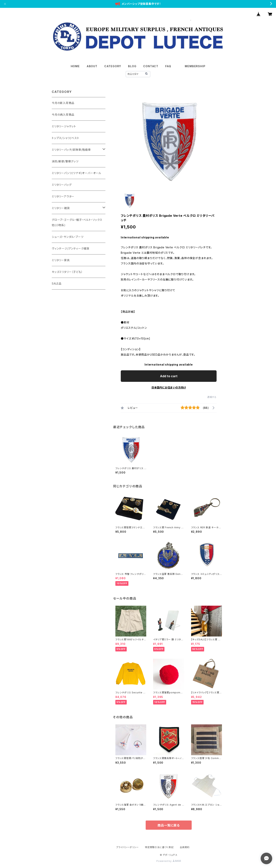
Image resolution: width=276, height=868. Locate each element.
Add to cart (169, 376)
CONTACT (151, 66)
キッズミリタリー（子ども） (67, 272)
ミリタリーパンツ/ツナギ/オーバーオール (76, 173)
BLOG (132, 66)
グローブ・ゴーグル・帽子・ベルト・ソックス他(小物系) (77, 222)
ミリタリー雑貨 (61, 208)
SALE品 (57, 283)
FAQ (168, 66)
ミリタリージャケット (64, 126)
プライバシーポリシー (127, 847)
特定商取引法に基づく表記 (159, 847)
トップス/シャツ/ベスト (66, 138)
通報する (212, 397)
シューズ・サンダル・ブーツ (68, 237)
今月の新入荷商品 (63, 103)
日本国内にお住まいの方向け (169, 387)
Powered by (169, 861)
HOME (75, 66)
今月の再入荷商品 (63, 115)
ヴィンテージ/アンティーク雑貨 (71, 248)
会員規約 (185, 847)
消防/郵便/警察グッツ (65, 161)
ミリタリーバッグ (62, 185)
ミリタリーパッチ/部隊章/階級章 (71, 150)
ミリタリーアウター (63, 196)
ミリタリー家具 (61, 260)
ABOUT (92, 66)
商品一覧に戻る (169, 825)
